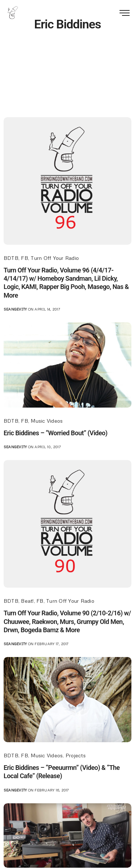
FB (24, 258)
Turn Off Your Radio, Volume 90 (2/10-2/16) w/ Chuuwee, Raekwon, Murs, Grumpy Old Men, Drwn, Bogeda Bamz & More (67, 621)
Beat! (27, 601)
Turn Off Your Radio (55, 258)
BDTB (11, 258)
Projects (76, 755)
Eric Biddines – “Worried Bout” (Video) (55, 433)
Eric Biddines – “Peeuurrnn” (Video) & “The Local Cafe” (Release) (62, 772)
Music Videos (47, 421)
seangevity (15, 309)
